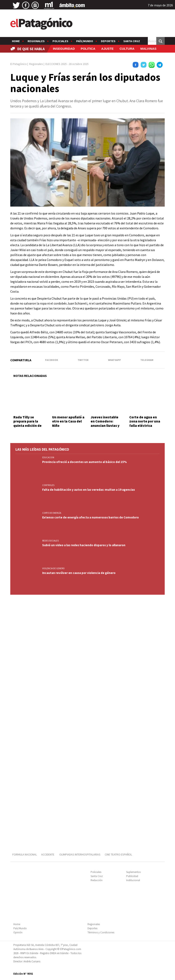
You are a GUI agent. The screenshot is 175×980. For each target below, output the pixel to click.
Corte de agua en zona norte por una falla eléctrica (145, 421)
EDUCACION (48, 457)
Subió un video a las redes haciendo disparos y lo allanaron (84, 545)
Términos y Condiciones (101, 932)
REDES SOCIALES (50, 541)
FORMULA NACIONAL (25, 854)
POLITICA (88, 49)
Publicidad (132, 876)
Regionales (36, 41)
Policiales (60, 41)
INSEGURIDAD (64, 49)
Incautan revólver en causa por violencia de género (79, 573)
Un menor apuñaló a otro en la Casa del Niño (68, 421)
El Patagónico (19, 64)
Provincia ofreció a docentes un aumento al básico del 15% (85, 462)
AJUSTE (107, 49)
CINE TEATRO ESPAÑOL (118, 854)
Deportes (108, 41)
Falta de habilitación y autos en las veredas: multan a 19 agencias (89, 490)
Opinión (18, 932)
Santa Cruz (132, 41)
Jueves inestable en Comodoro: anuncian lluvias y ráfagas (105, 423)
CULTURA (127, 49)
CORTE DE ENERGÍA (52, 513)
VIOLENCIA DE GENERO (53, 568)
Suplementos (133, 872)
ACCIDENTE (48, 854)
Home (16, 41)
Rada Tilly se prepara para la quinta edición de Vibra (27, 423)
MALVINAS (148, 49)
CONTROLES (48, 485)
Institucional (133, 880)
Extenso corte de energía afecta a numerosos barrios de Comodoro (90, 517)
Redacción (97, 880)
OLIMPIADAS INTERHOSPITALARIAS (80, 854)
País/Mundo (85, 41)
